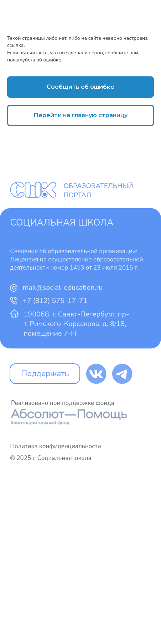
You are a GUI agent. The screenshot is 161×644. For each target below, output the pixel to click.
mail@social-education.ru (63, 288)
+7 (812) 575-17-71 (55, 301)
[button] (80, 87)
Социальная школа (62, 223)
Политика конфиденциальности (56, 446)
